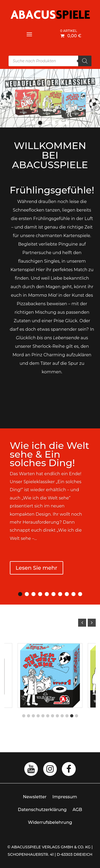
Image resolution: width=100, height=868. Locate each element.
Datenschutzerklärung (42, 810)
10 (80, 594)
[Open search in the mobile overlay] (50, 61)
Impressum (65, 797)
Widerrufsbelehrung (50, 822)
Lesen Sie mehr (37, 568)
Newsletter (35, 797)
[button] (92, 623)
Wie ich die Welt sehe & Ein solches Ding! (50, 454)
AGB (77, 810)
